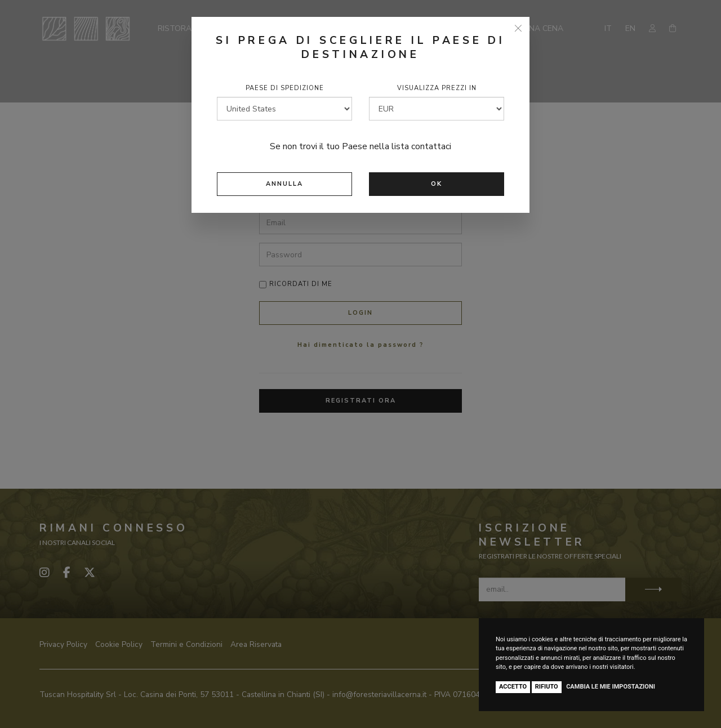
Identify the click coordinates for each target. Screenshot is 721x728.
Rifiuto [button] (547, 687)
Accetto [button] (513, 687)
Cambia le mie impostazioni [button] (611, 687)
